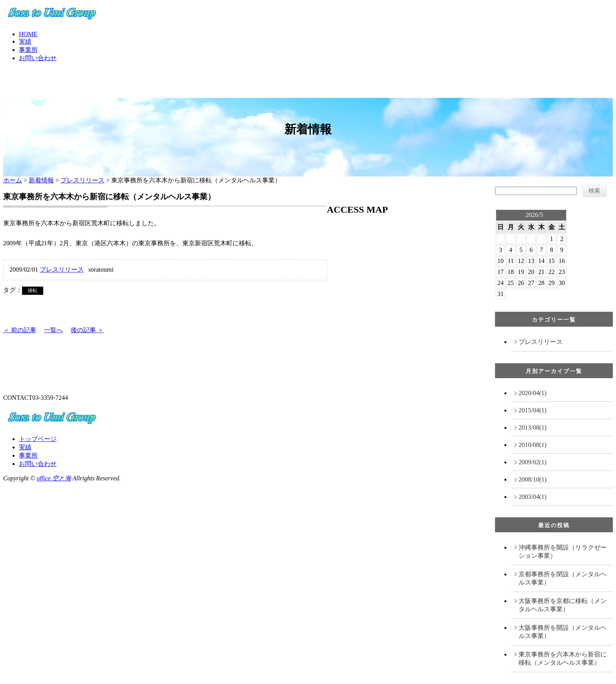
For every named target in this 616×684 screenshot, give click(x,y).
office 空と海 (54, 478)
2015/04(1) (533, 410)
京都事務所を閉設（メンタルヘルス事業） (563, 578)
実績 (25, 41)
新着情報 (41, 180)
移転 (33, 291)
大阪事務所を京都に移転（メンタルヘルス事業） (563, 605)
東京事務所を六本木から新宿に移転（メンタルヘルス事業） (563, 658)
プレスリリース (82, 180)
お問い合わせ (38, 58)
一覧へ (53, 330)
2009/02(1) (533, 462)
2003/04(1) (533, 497)
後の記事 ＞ (87, 330)
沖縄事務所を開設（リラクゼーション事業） (563, 552)
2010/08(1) (533, 445)
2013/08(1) (533, 427)
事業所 (28, 50)
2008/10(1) (533, 479)
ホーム (13, 180)
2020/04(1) (533, 393)
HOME (28, 34)
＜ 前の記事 (20, 330)
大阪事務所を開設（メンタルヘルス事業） (563, 632)
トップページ (38, 439)
